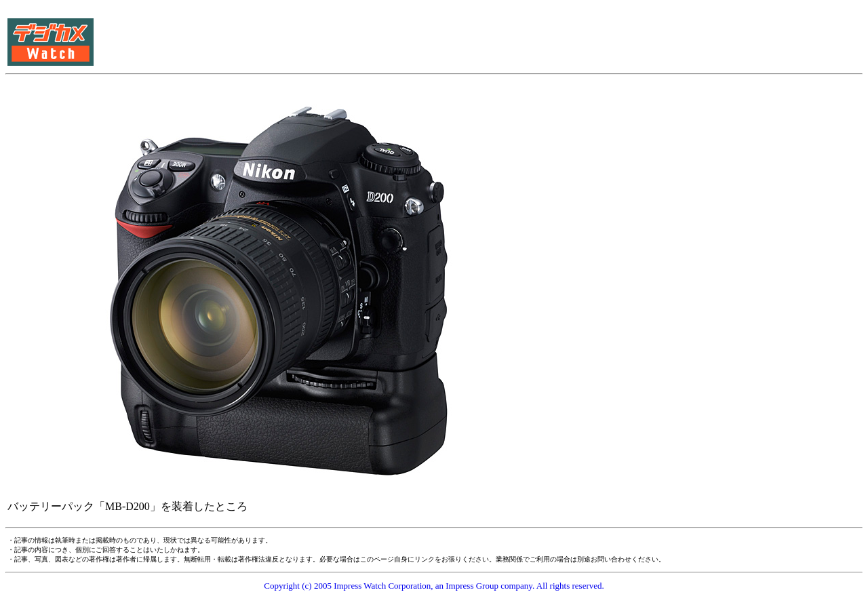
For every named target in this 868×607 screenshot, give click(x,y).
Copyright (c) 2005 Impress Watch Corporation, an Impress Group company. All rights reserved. (434, 586)
